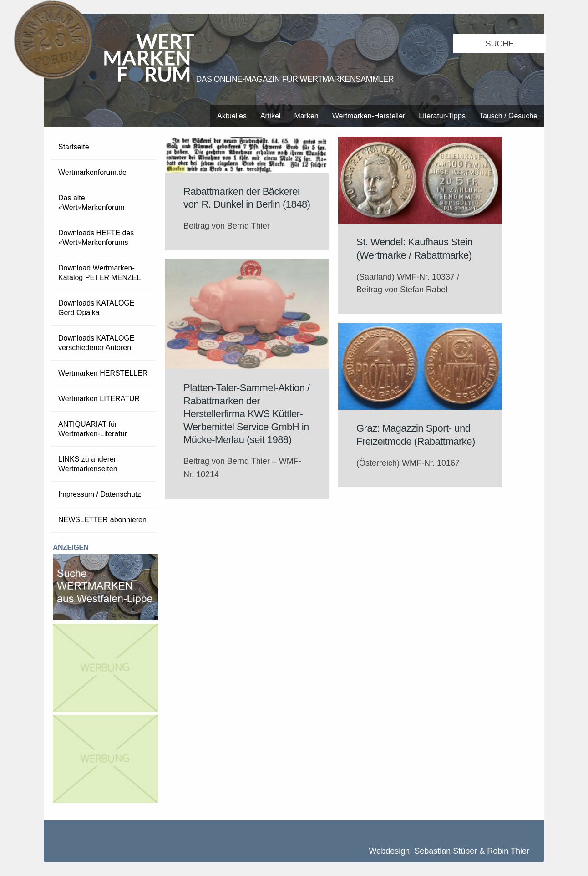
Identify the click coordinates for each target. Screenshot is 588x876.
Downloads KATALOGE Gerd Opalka (96, 308)
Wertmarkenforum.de (92, 172)
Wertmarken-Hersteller (369, 116)
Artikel (270, 116)
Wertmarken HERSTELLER (103, 373)
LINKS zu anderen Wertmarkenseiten (88, 464)
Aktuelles (232, 116)
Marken (306, 116)
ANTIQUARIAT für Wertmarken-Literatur (93, 429)
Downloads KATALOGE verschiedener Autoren (96, 343)
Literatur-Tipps (442, 116)
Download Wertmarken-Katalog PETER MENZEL (99, 273)
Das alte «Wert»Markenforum (91, 203)
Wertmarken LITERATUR (99, 399)
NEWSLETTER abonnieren (102, 520)
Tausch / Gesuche (508, 116)
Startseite (74, 147)
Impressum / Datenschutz (99, 494)
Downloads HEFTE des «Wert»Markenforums (96, 238)
